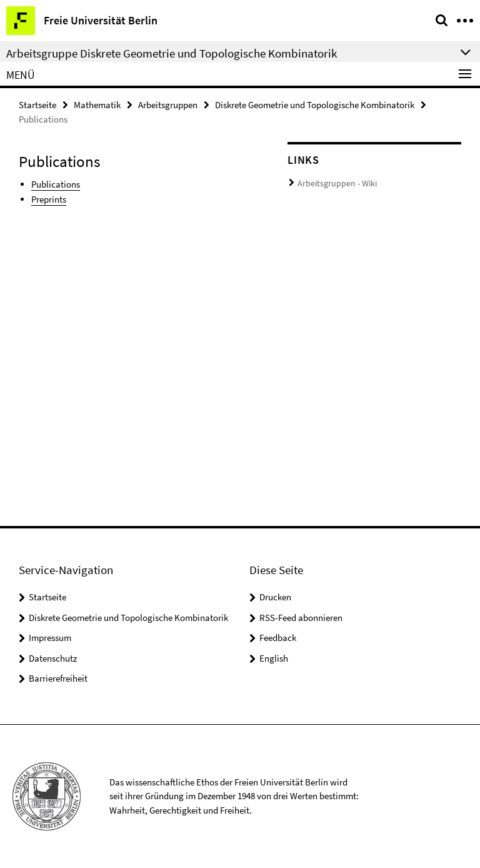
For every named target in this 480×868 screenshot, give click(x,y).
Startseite (37, 104)
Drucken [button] (275, 597)
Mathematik (97, 104)
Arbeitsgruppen (168, 104)
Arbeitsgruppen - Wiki (333, 182)
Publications (56, 183)
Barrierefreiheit (58, 678)
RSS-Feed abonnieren (301, 618)
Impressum (50, 638)
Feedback (278, 638)
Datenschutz (53, 658)
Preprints (49, 197)
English (274, 658)
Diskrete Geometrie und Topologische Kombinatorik (315, 104)
